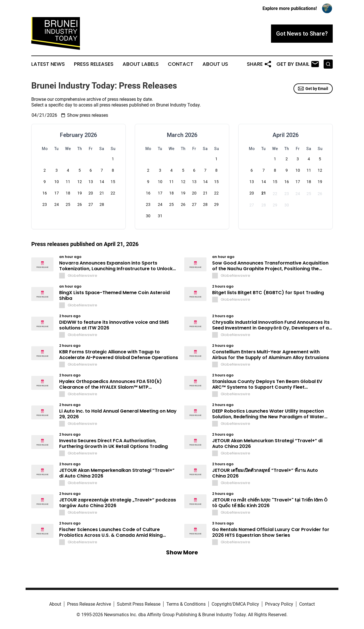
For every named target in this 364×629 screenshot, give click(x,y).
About (55, 604)
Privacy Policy (279, 604)
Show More (182, 552)
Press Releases (94, 64)
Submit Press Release (139, 604)
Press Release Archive (89, 604)
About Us (215, 64)
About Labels (141, 64)
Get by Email (313, 89)
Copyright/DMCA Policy (235, 604)
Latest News (48, 64)
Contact (181, 64)
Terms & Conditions (186, 604)
